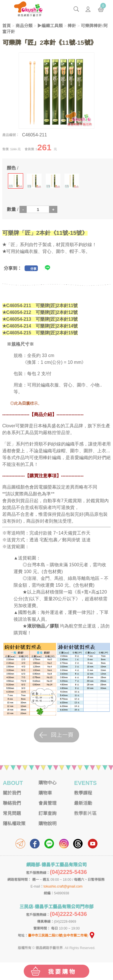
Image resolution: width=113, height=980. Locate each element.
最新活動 (83, 803)
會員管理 (47, 803)
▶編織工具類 (50, 26)
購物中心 (47, 783)
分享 (33, 269)
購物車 (45, 793)
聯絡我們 (12, 803)
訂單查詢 (47, 813)
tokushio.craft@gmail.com (63, 886)
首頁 (6, 26)
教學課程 (83, 793)
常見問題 (12, 813)
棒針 (72, 26)
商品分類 (24, 26)
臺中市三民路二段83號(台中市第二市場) (62, 935)
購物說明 (47, 824)
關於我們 (12, 793)
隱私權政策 (14, 824)
